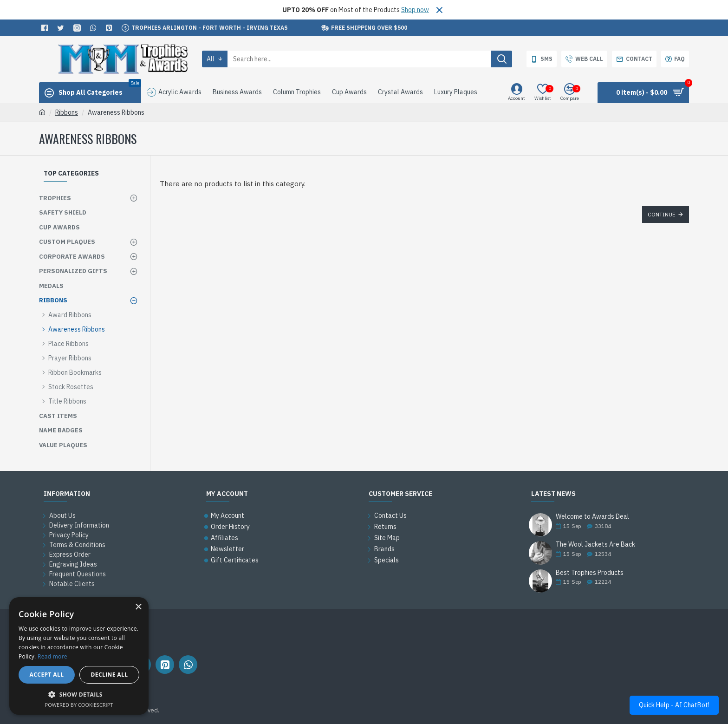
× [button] (138, 607)
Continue (662, 214)
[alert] (79, 656)
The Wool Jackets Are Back (595, 545)
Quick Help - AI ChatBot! (674, 705)
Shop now (415, 10)
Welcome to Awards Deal (592, 517)
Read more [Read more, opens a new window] (52, 656)
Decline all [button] (110, 675)
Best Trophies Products (590, 573)
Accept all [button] (47, 675)
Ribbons (67, 112)
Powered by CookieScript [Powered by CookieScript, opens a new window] (79, 705)
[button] (79, 694)
